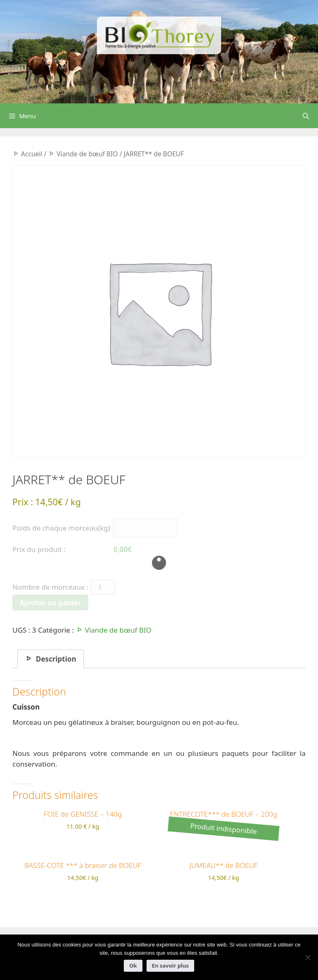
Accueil (32, 154)
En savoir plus (170, 966)
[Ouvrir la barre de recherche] (306, 116)
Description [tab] (55, 659)
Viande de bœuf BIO (87, 154)
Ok (133, 966)
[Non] (308, 957)
